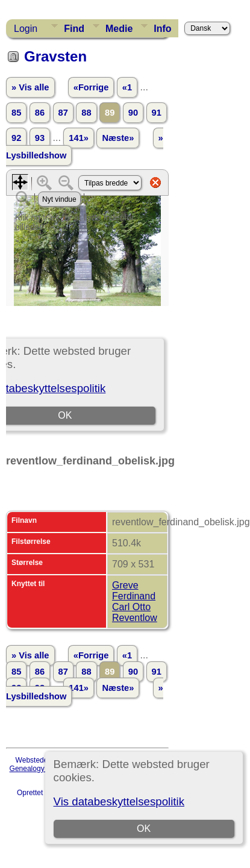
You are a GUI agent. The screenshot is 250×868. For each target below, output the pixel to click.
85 (16, 113)
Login (26, 29)
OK (144, 829)
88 (86, 113)
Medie (119, 29)
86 (40, 113)
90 (133, 113)
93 (40, 138)
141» (79, 138)
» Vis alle (30, 87)
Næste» (118, 138)
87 (63, 113)
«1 (127, 87)
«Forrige (91, 87)
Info (162, 29)
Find (74, 29)
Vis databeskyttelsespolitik (119, 801)
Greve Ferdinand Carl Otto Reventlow (135, 601)
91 (157, 113)
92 (16, 138)
